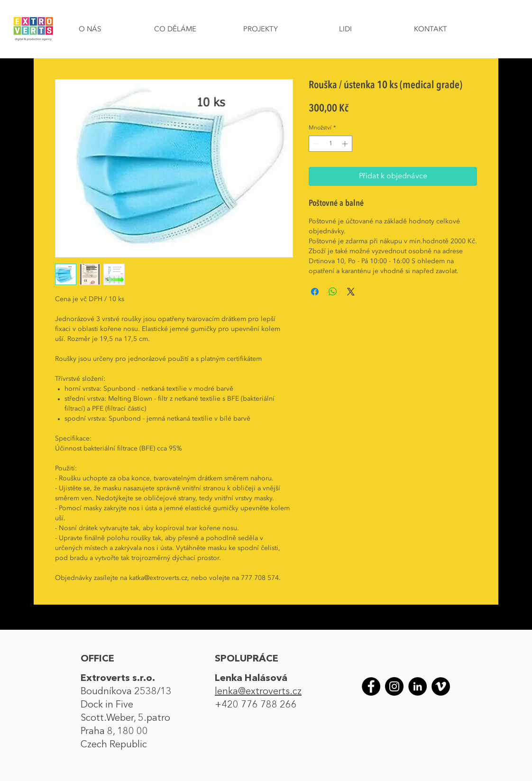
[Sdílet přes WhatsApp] (333, 292)
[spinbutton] (330, 144)
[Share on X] (351, 292)
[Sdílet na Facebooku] (315, 292)
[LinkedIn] (417, 686)
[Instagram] (394, 686)
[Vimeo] (441, 686)
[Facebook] (371, 686)
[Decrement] (315, 144)
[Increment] (346, 144)
